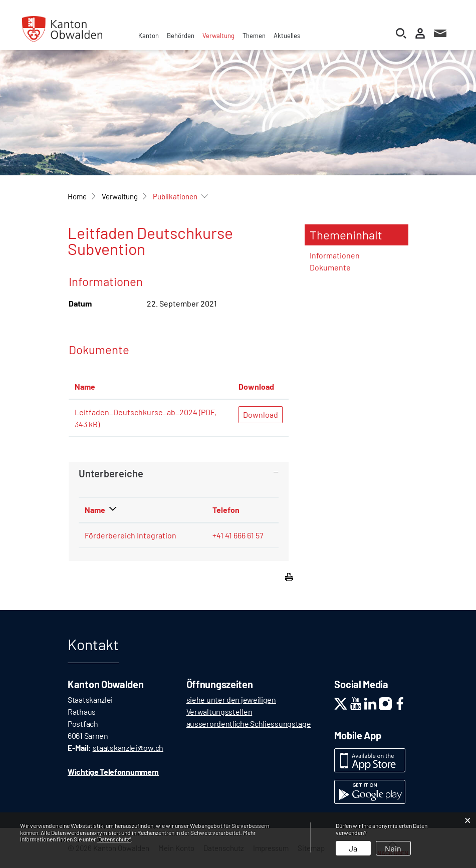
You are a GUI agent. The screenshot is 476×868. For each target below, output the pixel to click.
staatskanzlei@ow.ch (128, 748)
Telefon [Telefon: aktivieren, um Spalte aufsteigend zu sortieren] (226, 510)
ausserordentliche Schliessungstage (249, 724)
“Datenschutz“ (114, 839)
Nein (393, 848)
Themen (254, 36)
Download (261, 414)
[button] (120, 196)
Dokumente (330, 267)
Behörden (181, 36)
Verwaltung (218, 36)
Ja (353, 848)
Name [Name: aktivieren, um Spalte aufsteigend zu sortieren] (85, 386)
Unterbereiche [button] (111, 473)
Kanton (149, 36)
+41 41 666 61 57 (238, 535)
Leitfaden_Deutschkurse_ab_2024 (136, 412)
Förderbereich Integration (131, 535)
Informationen (335, 255)
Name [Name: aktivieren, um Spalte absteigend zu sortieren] (95, 510)
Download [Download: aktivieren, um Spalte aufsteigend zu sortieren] (256, 386)
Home (77, 196)
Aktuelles (287, 36)
